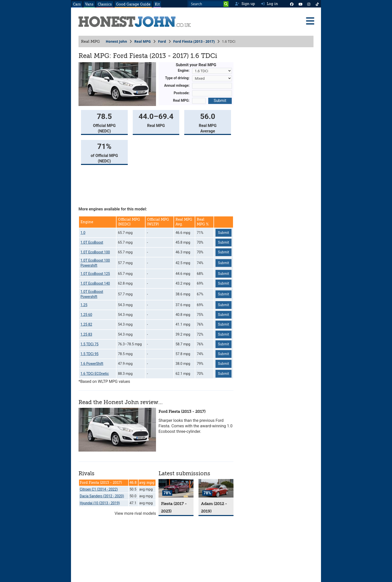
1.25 (84, 305)
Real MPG (142, 41)
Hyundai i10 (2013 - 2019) (100, 503)
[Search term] (208, 4)
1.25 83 (86, 334)
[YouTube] (300, 4)
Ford (162, 41)
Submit (220, 101)
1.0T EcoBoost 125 (95, 274)
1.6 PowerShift (92, 364)
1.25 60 (86, 315)
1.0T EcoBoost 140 (95, 283)
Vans (89, 4)
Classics (105, 4)
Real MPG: (181, 100)
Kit (157, 4)
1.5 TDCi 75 (89, 344)
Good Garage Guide (133, 4)
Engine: (184, 70)
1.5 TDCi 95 (89, 354)
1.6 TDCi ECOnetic (95, 374)
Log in (269, 4)
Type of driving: (177, 78)
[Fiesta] (176, 488)
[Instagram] (309, 4)
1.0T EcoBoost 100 (95, 252)
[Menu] (310, 21)
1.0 (83, 233)
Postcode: (182, 93)
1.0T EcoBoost (92, 242)
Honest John (116, 41)
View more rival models (135, 513)
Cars (77, 4)
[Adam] (216, 488)
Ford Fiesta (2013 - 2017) (194, 41)
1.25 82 (86, 324)
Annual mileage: (177, 85)
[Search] (226, 4)
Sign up (245, 4)
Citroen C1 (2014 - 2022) (99, 489)
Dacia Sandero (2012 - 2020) (102, 496)
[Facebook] (292, 4)
